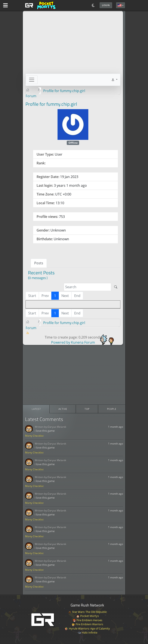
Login (106, 5)
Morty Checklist (34, 436)
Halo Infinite (87, 632)
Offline (73, 143)
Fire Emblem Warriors (87, 624)
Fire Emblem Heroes (87, 620)
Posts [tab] (39, 263)
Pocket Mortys (87, 616)
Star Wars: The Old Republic (87, 612)
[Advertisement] (74, 375)
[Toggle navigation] (32, 80)
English (120, 5)
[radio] (36, 409)
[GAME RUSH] (40, 5)
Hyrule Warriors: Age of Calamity (87, 628)
